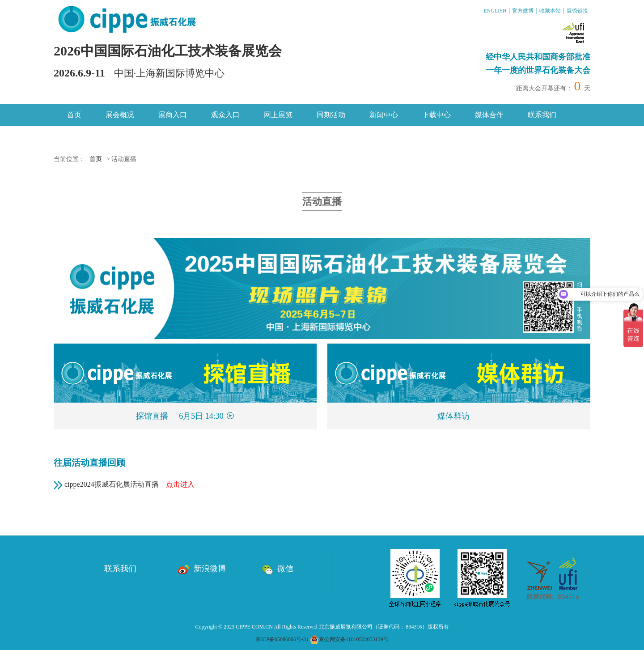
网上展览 (278, 115)
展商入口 (173, 115)
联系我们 (542, 115)
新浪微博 (202, 569)
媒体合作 (489, 115)
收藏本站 (550, 11)
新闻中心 (384, 115)
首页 (74, 115)
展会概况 (120, 115)
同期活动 (331, 115)
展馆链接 (577, 11)
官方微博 (523, 11)
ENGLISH (495, 11)
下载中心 (436, 115)
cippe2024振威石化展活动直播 (129, 484)
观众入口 (225, 115)
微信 (278, 569)
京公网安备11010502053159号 (349, 639)
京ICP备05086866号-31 (282, 639)
